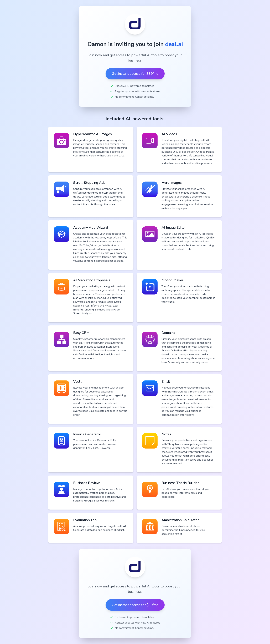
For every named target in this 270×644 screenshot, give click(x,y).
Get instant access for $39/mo (135, 74)
